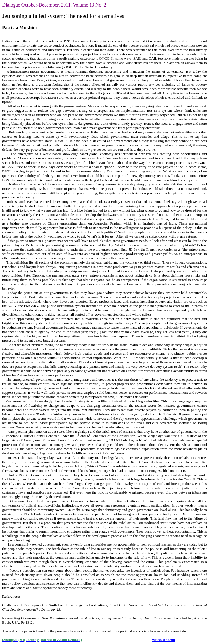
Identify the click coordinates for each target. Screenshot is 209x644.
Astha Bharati (163, 640)
